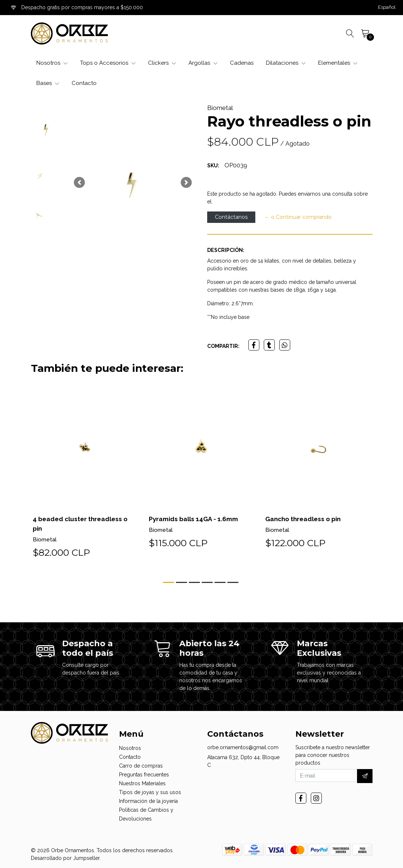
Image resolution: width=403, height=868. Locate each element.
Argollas (203, 63)
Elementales (338, 63)
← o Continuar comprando (298, 217)
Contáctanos (231, 217)
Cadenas (242, 63)
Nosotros (52, 63)
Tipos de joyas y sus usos (150, 792)
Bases (48, 83)
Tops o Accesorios (108, 63)
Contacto (84, 83)
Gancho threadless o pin (305, 519)
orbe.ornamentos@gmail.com (243, 747)
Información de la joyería (148, 801)
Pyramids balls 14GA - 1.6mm (195, 519)
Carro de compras (141, 766)
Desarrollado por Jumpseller (65, 858)
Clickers (162, 63)
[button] (387, 7)
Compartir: (223, 346)
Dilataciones (286, 63)
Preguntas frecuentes (144, 775)
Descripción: (226, 250)
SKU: (213, 166)
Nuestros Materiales (142, 783)
